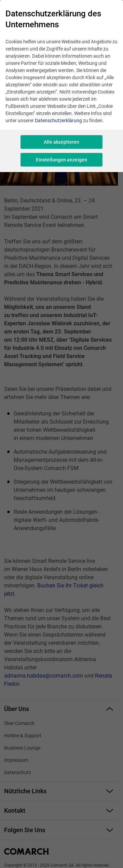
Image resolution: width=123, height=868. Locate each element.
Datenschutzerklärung (58, 120)
